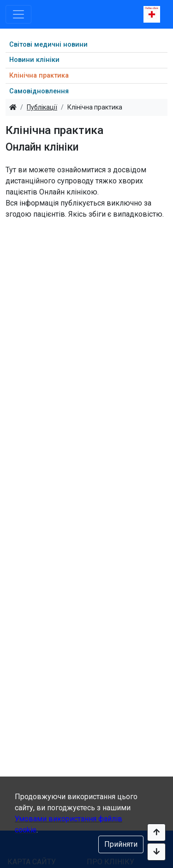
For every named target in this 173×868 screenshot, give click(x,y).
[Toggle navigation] (18, 14)
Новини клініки (34, 60)
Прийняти (121, 844)
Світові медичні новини (48, 45)
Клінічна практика (39, 76)
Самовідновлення (39, 91)
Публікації (42, 107)
